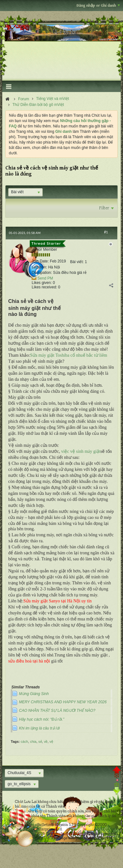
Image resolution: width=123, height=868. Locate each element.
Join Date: (40, 261)
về (46, 742)
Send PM (45, 278)
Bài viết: (77, 262)
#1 (106, 232)
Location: (39, 267)
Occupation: (42, 273)
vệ (52, 742)
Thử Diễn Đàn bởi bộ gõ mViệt (38, 105)
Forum (24, 99)
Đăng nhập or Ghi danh (98, 6)
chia (33, 742)
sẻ (40, 742)
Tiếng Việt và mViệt (52, 99)
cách (25, 742)
